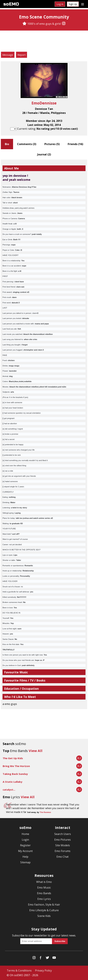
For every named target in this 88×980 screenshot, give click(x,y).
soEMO (11, 4)
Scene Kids (44, 916)
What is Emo (44, 882)
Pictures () (52, 144)
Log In (60, 4)
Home (25, 834)
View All (36, 751)
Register (25, 845)
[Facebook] (41, 958)
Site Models (63, 845)
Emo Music (44, 888)
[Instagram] (64, 24)
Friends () (75, 144)
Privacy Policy (43, 970)
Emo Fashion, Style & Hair (44, 905)
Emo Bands (44, 893)
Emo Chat (63, 857)
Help (25, 857)
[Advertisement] (44, 42)
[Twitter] (47, 958)
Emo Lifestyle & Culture (44, 910)
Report (22, 55)
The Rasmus (45, 812)
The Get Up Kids (13, 758)
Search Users (63, 834)
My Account (25, 851)
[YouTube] (54, 958)
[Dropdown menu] (83, 4)
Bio (7, 144)
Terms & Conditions (19, 970)
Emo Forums (63, 851)
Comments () (27, 144)
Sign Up (73, 4)
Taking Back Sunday (15, 774)
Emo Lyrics (44, 899)
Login (25, 840)
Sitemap (25, 862)
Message (8, 55)
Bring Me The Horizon (16, 766)
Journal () (44, 154)
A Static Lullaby (12, 782)
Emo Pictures (63, 840)
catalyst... (9, 790)
